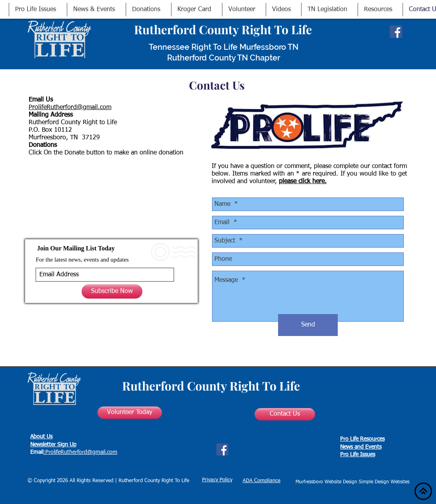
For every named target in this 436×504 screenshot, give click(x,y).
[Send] (308, 325)
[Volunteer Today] (130, 413)
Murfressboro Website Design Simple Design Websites (352, 482)
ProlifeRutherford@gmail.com (70, 107)
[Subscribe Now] (112, 291)
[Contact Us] (285, 414)
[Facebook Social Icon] (396, 32)
